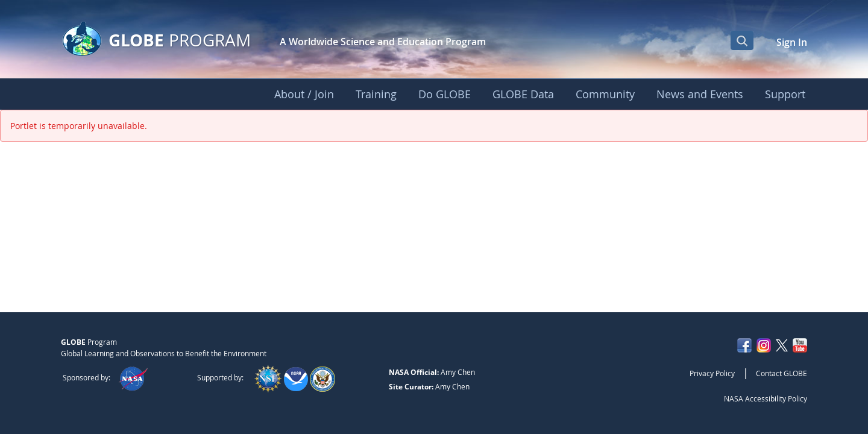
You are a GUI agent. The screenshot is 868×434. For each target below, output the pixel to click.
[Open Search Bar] (742, 40)
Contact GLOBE (782, 373)
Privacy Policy (712, 373)
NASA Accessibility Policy (766, 398)
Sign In (792, 42)
